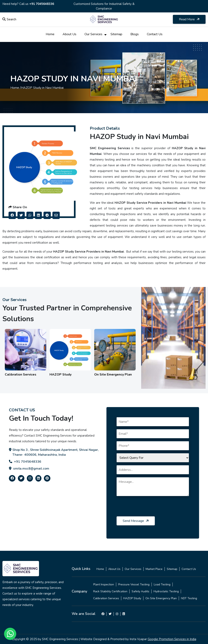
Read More (190, 19)
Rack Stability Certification (110, 591)
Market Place (154, 569)
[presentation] (147, 508)
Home (50, 34)
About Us (69, 34)
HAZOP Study (132, 598)
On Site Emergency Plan (161, 598)
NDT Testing (189, 598)
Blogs (135, 34)
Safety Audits (140, 591)
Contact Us (155, 34)
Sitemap (116, 34)
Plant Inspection (104, 584)
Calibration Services (106, 598)
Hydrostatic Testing (166, 591)
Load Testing (162, 584)
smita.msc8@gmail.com (29, 469)
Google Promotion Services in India (172, 639)
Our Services (93, 34)
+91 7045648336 (42, 4)
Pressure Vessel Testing (134, 584)
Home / (16, 88)
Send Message (136, 521)
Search (9, 19)
